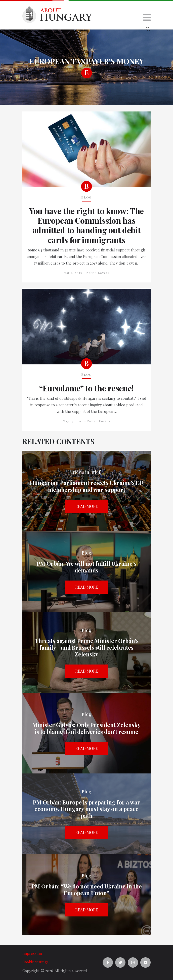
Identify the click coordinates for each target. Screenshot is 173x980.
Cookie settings (35, 962)
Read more (87, 506)
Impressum (32, 953)
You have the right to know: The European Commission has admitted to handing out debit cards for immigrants (86, 225)
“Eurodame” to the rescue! (86, 388)
